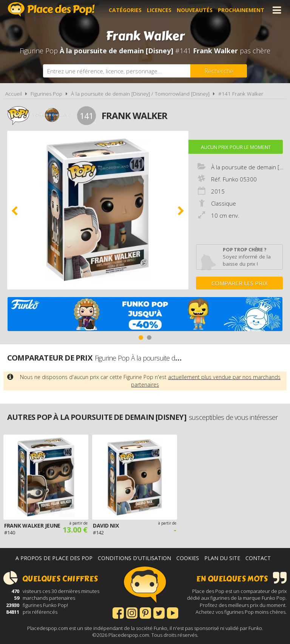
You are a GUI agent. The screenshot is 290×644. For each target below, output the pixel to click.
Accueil (14, 94)
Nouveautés (195, 10)
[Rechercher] (219, 71)
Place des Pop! (51, 9)
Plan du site (222, 558)
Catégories (125, 10)
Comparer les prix (240, 283)
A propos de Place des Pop (54, 558)
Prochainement (241, 10)
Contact (258, 558)
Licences (159, 10)
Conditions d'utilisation (134, 558)
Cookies (188, 558)
